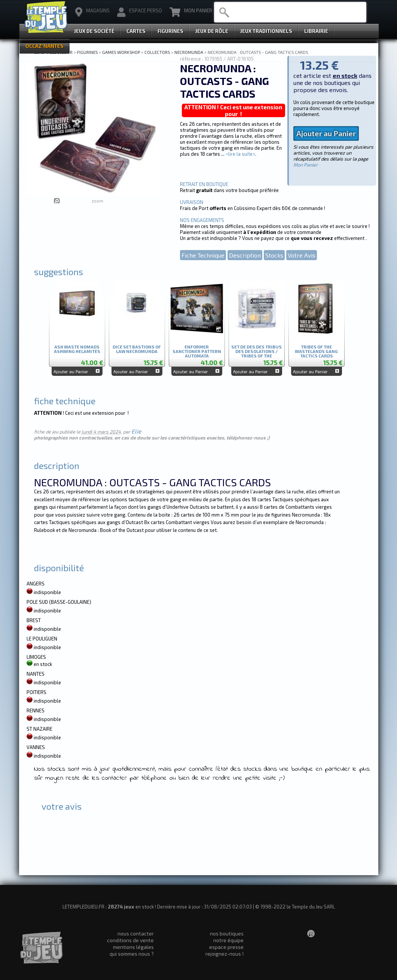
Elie (136, 431)
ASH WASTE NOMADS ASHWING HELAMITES (77, 349)
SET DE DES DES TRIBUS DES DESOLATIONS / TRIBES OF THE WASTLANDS (256, 350)
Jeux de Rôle (212, 31)
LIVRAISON (192, 202)
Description (245, 255)
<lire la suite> (240, 154)
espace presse (226, 947)
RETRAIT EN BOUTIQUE (204, 184)
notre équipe (228, 940)
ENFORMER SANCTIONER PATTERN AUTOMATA (197, 350)
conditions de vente (130, 940)
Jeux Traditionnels (266, 31)
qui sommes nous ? (132, 954)
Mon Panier (191, 12)
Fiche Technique (203, 255)
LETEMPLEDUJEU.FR (53, 52)
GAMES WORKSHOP (121, 52)
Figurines (170, 31)
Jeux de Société (94, 31)
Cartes (136, 31)
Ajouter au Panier (326, 133)
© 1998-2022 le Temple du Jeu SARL (295, 907)
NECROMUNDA (189, 52)
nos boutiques (227, 933)
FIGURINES (87, 52)
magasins (92, 12)
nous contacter (136, 933)
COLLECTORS (157, 52)
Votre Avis (302, 255)
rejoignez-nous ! (225, 954)
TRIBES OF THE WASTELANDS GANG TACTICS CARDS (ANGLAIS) (316, 350)
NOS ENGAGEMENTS (202, 220)
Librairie (316, 31)
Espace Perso (140, 12)
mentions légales (133, 947)
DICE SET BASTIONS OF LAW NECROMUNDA (137, 349)
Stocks (274, 255)
